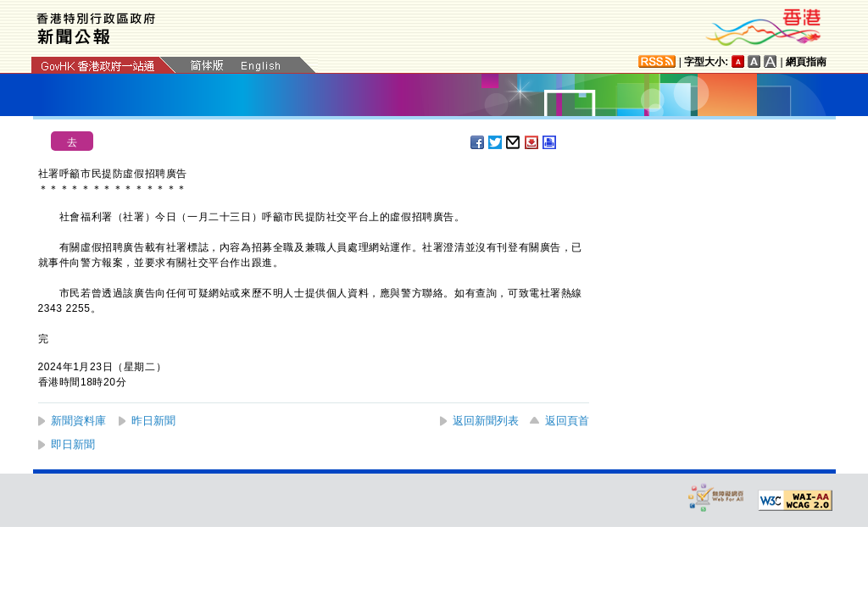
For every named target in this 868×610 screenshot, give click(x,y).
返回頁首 (567, 421)
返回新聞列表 (486, 421)
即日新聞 (73, 444)
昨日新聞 (153, 421)
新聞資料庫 (78, 421)
